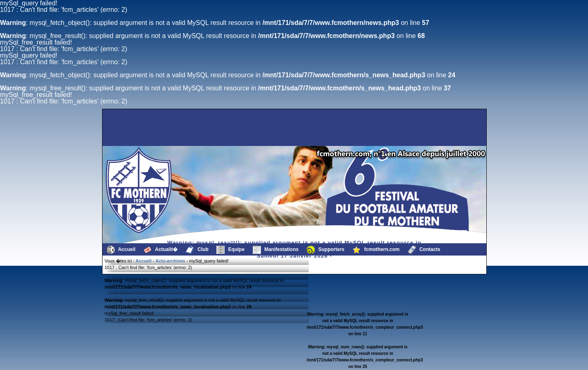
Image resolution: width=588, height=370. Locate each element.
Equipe (230, 250)
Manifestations (276, 250)
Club (197, 250)
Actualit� (161, 250)
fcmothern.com (376, 250)
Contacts (424, 250)
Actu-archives (170, 261)
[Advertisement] (145, 128)
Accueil (121, 250)
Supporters (325, 250)
